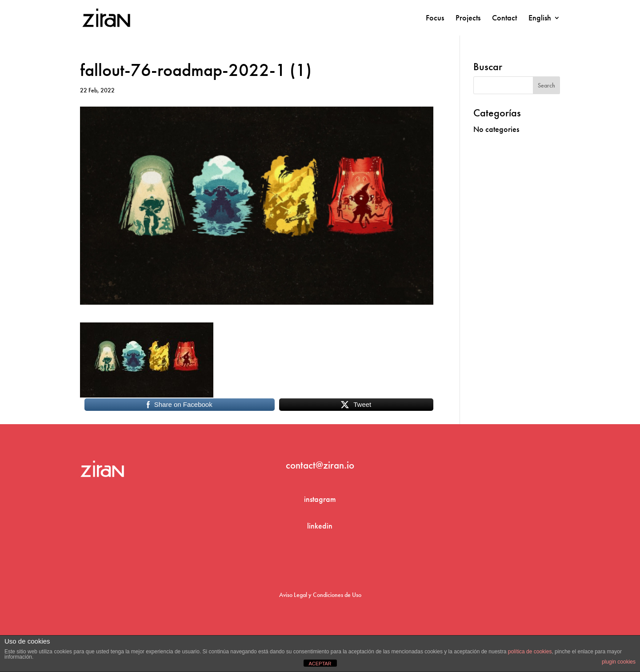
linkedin (320, 526)
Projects (468, 19)
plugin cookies (619, 662)
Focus (435, 19)
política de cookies (530, 652)
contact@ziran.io (320, 465)
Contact (504, 19)
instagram (320, 499)
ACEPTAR (320, 664)
